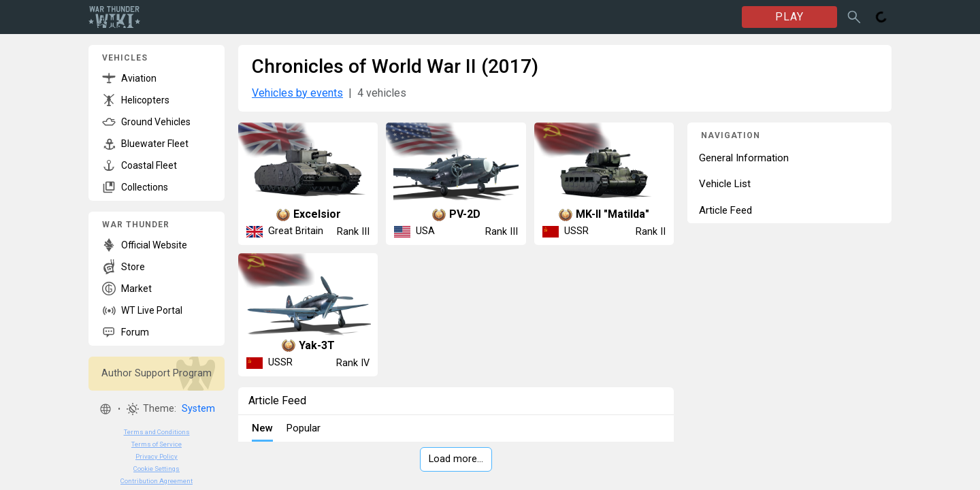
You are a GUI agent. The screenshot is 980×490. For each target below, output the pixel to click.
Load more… (456, 459)
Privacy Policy (157, 456)
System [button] (198, 409)
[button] (105, 409)
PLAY (789, 17)
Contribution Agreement (157, 481)
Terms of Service (157, 444)
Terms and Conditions (157, 432)
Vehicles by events (297, 93)
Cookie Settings (157, 469)
